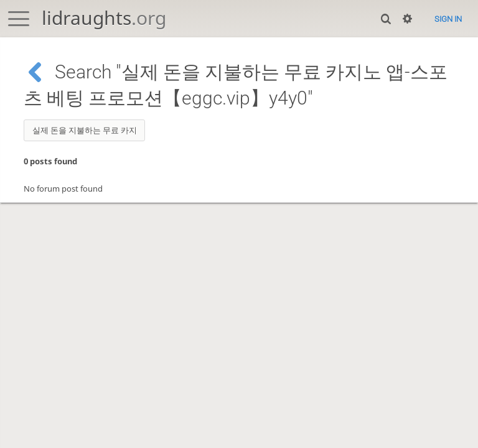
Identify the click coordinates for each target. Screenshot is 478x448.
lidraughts (104, 18)
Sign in (448, 19)
